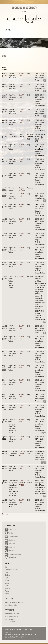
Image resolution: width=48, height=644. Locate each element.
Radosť (22, 277)
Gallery (7, 575)
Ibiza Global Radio (12, 616)
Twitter (9, 533)
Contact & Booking (12, 570)
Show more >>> (7, 514)
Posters (8, 591)
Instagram (10, 558)
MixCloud (10, 540)
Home (7, 580)
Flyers (7, 572)
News (7, 586)
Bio (6, 567)
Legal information (11, 605)
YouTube (10, 544)
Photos (7, 588)
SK (23, 11)
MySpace (10, 551)
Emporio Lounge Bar (22, 453)
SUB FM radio (10, 622)
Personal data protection (14, 602)
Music (7, 583)
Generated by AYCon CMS (15, 637)
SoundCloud (11, 537)
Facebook (10, 530)
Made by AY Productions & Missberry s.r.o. (20, 634)
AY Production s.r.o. (12, 614)
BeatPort (10, 547)
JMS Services (10, 619)
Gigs (6, 578)
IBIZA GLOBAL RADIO (22, 483)
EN (25, 11)
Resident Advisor (13, 555)
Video (7, 594)
